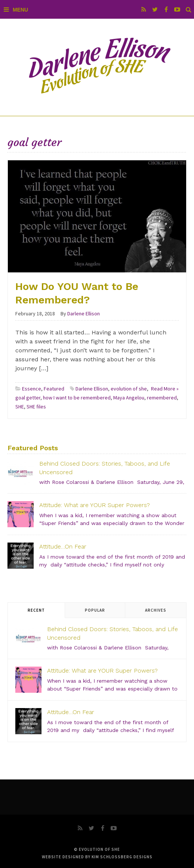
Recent (36, 610)
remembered (162, 398)
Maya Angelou (129, 398)
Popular (95, 610)
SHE (20, 407)
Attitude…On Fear (63, 546)
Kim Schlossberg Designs (122, 857)
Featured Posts (33, 448)
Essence (32, 389)
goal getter (28, 398)
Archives (156, 610)
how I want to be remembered (77, 398)
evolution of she (129, 389)
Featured (54, 389)
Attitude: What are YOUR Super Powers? (95, 505)
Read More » (165, 389)
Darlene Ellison (92, 389)
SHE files (36, 407)
